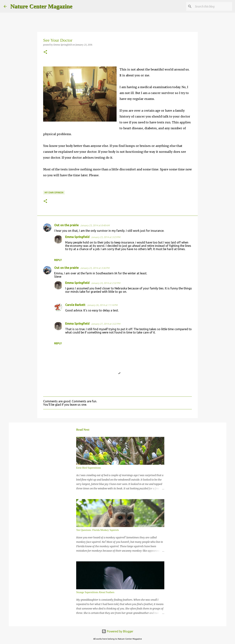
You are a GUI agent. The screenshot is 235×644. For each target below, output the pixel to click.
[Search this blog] (213, 6)
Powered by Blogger (117, 631)
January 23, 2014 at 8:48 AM (95, 225)
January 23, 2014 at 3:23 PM (106, 237)
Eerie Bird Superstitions (89, 468)
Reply (58, 260)
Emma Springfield (77, 237)
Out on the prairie (66, 225)
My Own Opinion (54, 193)
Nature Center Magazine (41, 6)
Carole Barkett (75, 305)
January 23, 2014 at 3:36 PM (95, 268)
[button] (45, 52)
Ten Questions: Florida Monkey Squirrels (97, 530)
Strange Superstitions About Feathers (95, 592)
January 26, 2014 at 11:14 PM (102, 305)
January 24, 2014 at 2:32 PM (106, 283)
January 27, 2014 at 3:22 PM (106, 324)
